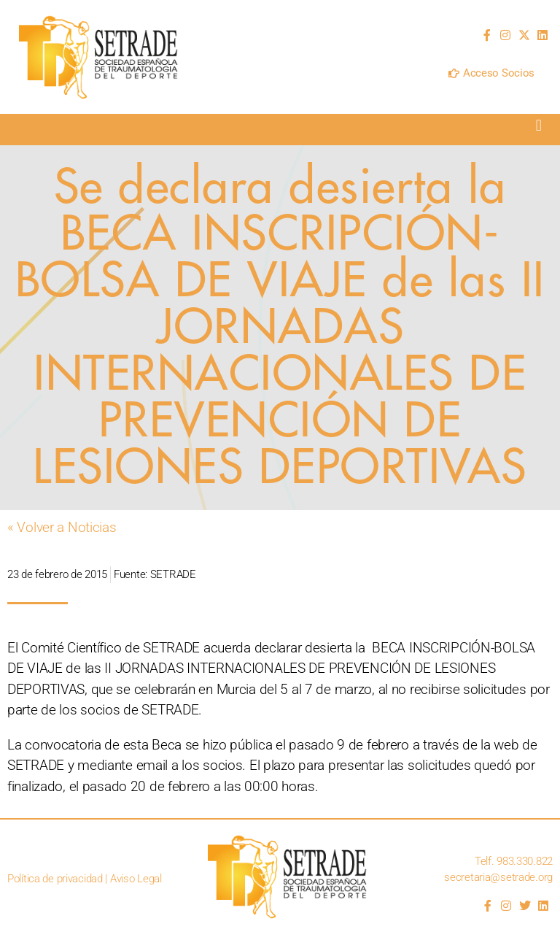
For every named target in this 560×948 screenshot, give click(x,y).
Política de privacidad (55, 879)
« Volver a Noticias (62, 527)
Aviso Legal (136, 879)
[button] (538, 126)
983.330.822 (525, 861)
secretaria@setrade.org (498, 877)
